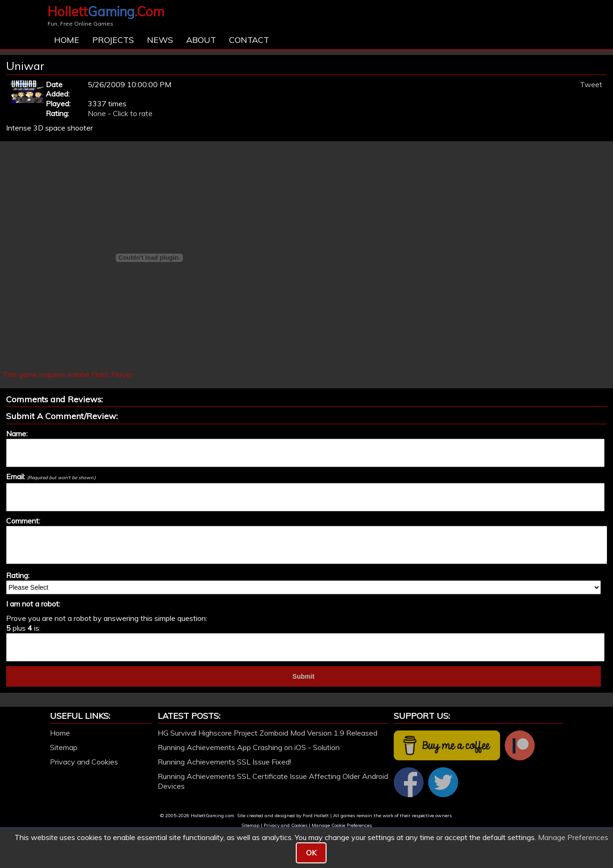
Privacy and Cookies (84, 762)
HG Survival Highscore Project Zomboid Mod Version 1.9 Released (268, 733)
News (160, 40)
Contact (249, 40)
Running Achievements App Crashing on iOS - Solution (249, 747)
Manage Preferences (573, 837)
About (201, 40)
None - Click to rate (120, 113)
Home (67, 40)
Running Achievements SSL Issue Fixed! (224, 762)
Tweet (591, 84)
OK (311, 853)
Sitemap (64, 747)
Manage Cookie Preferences (342, 825)
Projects (113, 40)
